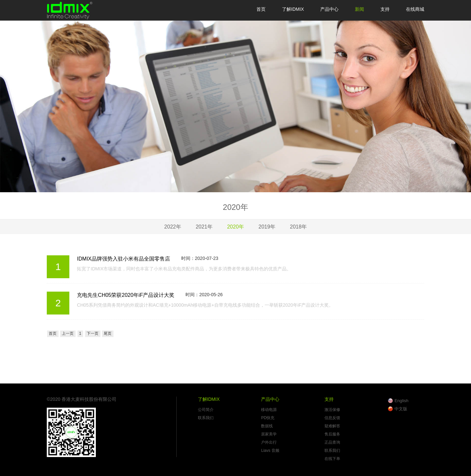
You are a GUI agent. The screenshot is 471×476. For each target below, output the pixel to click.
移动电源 (269, 410)
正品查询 (332, 442)
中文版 (401, 409)
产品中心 (329, 9)
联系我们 (206, 418)
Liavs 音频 (270, 450)
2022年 (173, 227)
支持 (385, 9)
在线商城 (415, 9)
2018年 (298, 227)
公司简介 (206, 410)
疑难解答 (332, 426)
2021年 (204, 227)
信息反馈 (332, 418)
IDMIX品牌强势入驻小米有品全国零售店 (123, 259)
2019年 (267, 227)
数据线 (267, 426)
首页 (261, 9)
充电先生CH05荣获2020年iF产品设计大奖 (126, 295)
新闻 (359, 9)
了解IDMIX (293, 9)
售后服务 (332, 434)
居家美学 (269, 434)
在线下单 (332, 459)
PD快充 (268, 418)
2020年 (235, 227)
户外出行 (269, 442)
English (401, 401)
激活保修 (332, 410)
